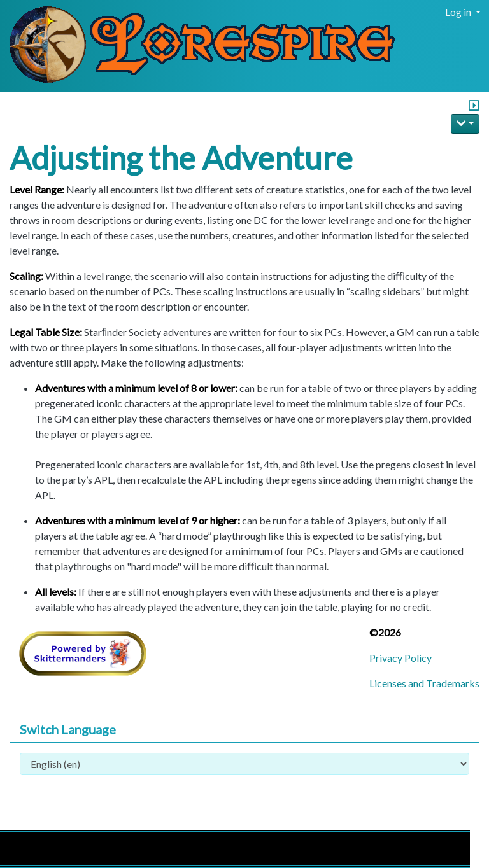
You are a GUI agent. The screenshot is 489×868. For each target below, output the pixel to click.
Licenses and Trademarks (424, 683)
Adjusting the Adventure (181, 158)
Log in (459, 12)
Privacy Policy (400, 658)
